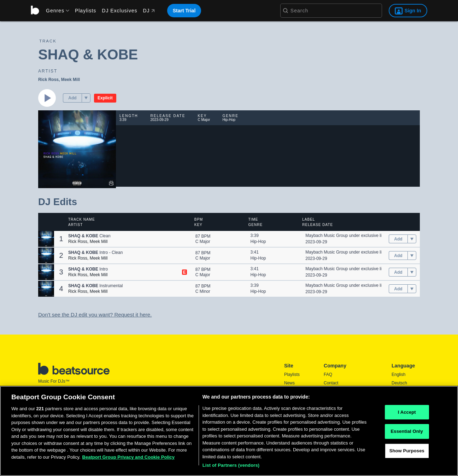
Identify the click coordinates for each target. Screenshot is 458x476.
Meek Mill (71, 80)
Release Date (318, 225)
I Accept (407, 412)
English (398, 375)
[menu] (55, 11)
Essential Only (407, 431)
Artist (75, 225)
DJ (149, 11)
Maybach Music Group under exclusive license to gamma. (360, 236)
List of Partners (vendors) (231, 465)
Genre (256, 225)
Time (253, 219)
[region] (229, 431)
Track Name (82, 219)
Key (198, 225)
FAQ (328, 375)
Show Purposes (407, 451)
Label (309, 219)
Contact (331, 383)
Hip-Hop (258, 242)
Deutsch (399, 383)
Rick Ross (48, 80)
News (289, 383)
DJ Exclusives (119, 11)
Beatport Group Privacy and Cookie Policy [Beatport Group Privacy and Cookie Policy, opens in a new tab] (129, 457)
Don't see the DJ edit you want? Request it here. (95, 315)
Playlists (86, 11)
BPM (199, 219)
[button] (86, 98)
